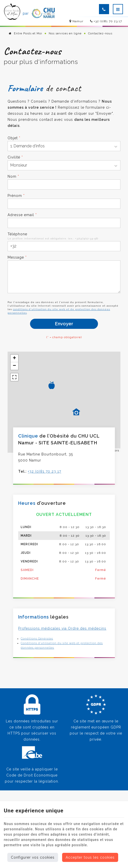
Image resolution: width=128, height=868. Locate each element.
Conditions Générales (37, 639)
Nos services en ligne (65, 33)
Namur (76, 21)
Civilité (15, 157)
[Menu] (118, 9)
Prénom (16, 196)
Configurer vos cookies (33, 857)
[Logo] (13, 13)
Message (17, 257)
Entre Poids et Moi (25, 33)
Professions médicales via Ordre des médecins (62, 628)
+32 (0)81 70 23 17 (106, 21)
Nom (13, 176)
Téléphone (17, 234)
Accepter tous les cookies (90, 857)
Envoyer (64, 324)
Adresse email (22, 215)
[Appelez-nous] (104, 9)
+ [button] (14, 358)
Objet (14, 138)
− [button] (14, 366)
